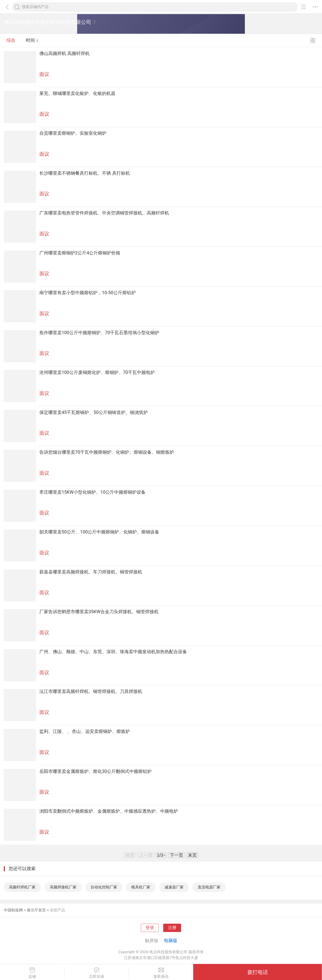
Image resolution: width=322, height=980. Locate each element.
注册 (172, 928)
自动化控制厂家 (104, 887)
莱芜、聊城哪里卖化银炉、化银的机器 (77, 93)
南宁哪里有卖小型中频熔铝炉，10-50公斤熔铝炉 (88, 293)
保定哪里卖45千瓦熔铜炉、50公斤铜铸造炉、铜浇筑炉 (94, 412)
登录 (150, 928)
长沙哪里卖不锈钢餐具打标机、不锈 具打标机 (85, 173)
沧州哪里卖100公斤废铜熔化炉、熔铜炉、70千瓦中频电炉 (97, 372)
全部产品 (57, 910)
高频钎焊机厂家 (22, 887)
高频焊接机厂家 (63, 887)
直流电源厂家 (209, 887)
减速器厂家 (174, 887)
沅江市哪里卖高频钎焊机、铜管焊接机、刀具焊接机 (91, 691)
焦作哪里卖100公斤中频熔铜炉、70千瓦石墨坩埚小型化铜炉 (99, 333)
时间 (32, 40)
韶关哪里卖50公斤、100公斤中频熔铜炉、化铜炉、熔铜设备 (99, 532)
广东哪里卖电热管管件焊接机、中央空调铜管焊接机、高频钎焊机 (104, 213)
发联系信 (161, 973)
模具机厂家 (141, 887)
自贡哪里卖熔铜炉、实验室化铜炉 (73, 133)
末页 (192, 855)
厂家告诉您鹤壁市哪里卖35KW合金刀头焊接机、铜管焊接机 (99, 612)
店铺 (32, 973)
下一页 (176, 855)
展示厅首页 (36, 910)
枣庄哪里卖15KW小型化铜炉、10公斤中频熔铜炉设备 (93, 492)
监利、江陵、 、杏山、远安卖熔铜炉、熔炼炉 (85, 731)
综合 (11, 40)
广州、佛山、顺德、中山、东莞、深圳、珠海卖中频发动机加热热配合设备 (113, 652)
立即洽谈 (96, 973)
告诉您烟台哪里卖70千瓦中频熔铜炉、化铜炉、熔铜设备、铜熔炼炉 (107, 452)
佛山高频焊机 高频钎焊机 (65, 53)
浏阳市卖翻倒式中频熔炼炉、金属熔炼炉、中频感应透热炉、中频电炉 (109, 811)
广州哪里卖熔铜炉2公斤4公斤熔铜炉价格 (80, 253)
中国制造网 (13, 910)
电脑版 (171, 940)
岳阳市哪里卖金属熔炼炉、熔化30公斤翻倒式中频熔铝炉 (96, 771)
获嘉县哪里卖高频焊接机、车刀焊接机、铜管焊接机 (91, 572)
